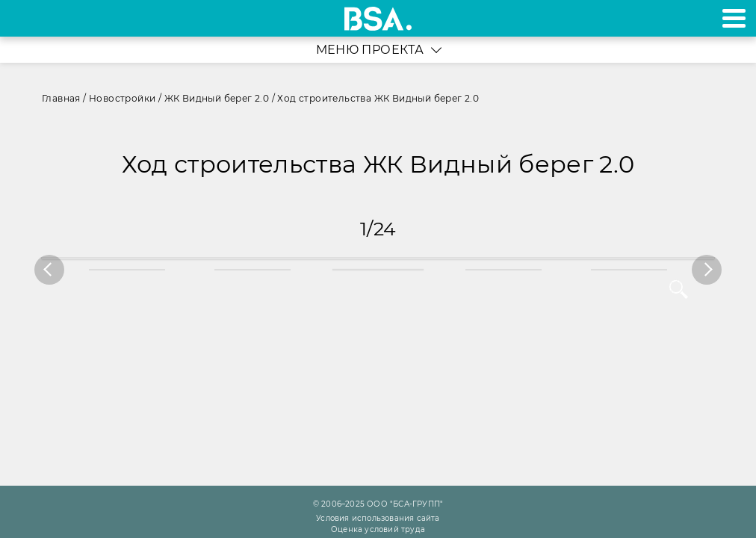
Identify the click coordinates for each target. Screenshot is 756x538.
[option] (378, 270)
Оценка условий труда (378, 529)
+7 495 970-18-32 (29, 18)
